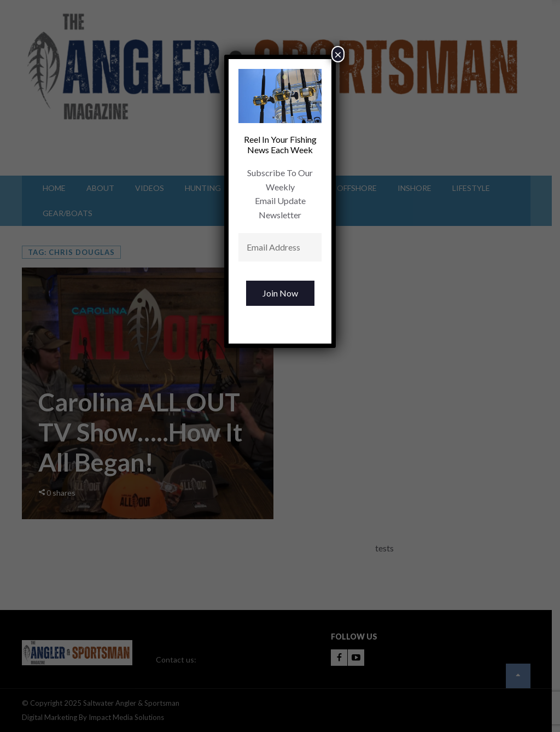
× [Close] (338, 54)
